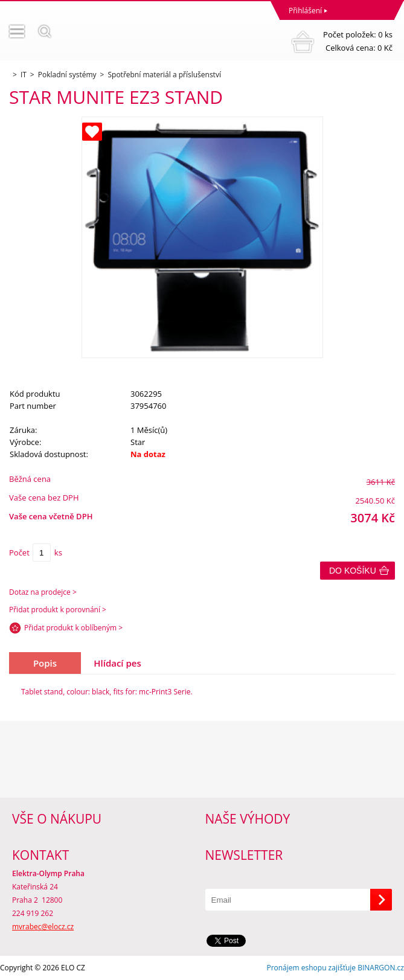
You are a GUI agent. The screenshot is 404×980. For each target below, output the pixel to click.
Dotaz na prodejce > (43, 592)
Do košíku (353, 571)
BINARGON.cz (381, 968)
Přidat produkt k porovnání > (58, 610)
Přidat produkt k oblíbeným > (73, 628)
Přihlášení (305, 11)
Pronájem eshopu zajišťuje (311, 968)
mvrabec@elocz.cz (43, 927)
